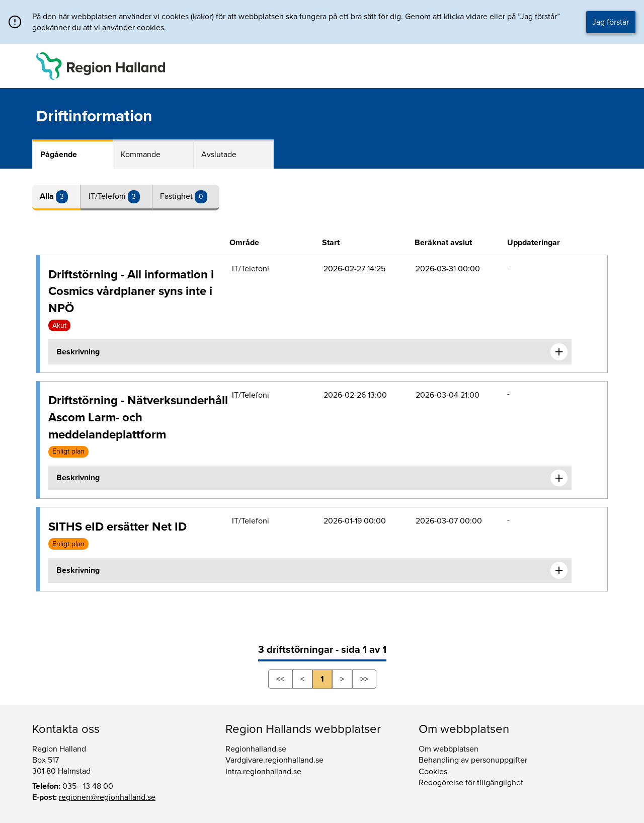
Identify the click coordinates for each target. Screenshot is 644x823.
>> (364, 679)
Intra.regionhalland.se (263, 772)
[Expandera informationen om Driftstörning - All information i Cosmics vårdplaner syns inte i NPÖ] (559, 352)
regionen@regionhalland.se (107, 797)
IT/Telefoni (108, 196)
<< (280, 679)
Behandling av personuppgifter (473, 760)
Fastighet (177, 196)
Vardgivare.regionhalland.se (274, 760)
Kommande (141, 155)
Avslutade (219, 155)
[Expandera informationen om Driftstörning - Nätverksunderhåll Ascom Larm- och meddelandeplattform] (559, 478)
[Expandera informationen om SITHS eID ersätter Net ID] (559, 570)
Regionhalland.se (256, 749)
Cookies (433, 772)
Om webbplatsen (449, 749)
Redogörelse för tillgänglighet (471, 783)
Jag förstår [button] (611, 22)
